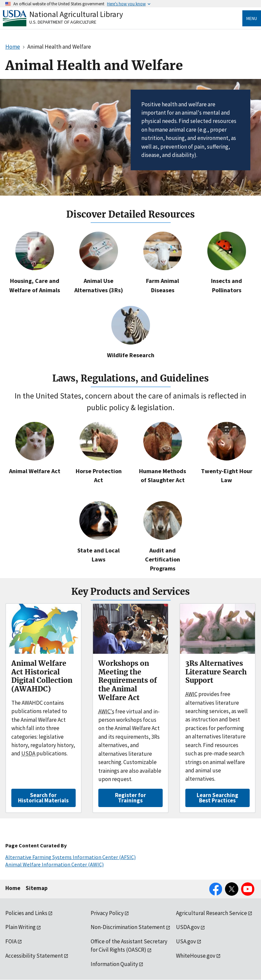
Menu (252, 18)
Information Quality (114, 964)
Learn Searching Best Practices (217, 798)
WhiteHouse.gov (196, 956)
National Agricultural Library (76, 14)
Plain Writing (20, 927)
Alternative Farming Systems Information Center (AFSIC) (70, 857)
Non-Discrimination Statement (128, 927)
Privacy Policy (107, 913)
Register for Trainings (130, 798)
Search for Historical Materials (43, 798)
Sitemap (37, 888)
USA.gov (186, 941)
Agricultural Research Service (211, 913)
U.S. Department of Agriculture (63, 22)
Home (13, 888)
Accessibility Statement (34, 956)
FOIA (11, 941)
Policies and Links (26, 913)
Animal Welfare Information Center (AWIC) (54, 864)
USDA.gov (188, 927)
